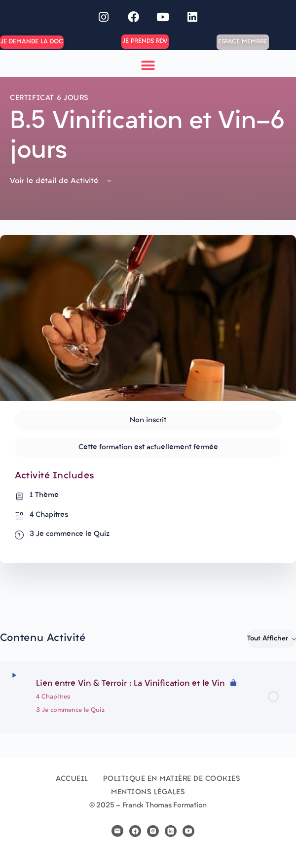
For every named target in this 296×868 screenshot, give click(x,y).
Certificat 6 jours (49, 98)
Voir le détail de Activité (61, 181)
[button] (148, 66)
